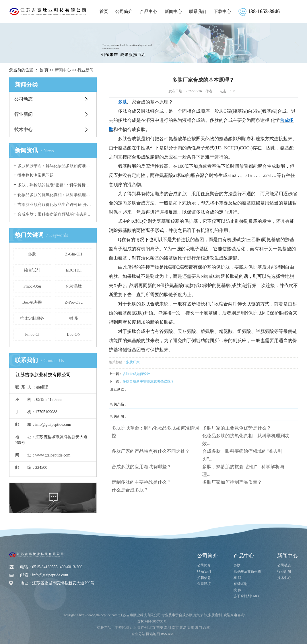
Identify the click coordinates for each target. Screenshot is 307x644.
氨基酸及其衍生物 (247, 571)
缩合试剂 (32, 270)
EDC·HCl (74, 270)
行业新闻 (86, 70)
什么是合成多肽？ (130, 490)
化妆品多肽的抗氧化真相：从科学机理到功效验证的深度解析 (55, 195)
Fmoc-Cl (32, 334)
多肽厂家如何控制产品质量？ (232, 482)
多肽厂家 (133, 362)
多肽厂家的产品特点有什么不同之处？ (151, 451)
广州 (144, 628)
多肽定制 (215, 615)
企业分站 (138, 634)
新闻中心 (173, 11)
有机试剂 (240, 584)
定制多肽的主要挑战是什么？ (141, 482)
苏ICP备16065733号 (152, 621)
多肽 (32, 254)
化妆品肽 (74, 286)
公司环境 (204, 584)
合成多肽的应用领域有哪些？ (141, 467)
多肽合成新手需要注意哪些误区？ (148, 381)
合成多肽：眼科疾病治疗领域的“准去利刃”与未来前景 (55, 214)
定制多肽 (200, 615)
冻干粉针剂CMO (246, 596)
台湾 (206, 628)
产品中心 (149, 11)
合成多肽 (186, 615)
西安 (160, 628)
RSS (164, 634)
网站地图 (153, 634)
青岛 (183, 628)
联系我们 (198, 11)
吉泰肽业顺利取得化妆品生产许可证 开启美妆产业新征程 (55, 205)
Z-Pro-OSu (74, 302)
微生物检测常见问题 (36, 175)
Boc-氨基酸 (32, 302)
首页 (104, 11)
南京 (175, 628)
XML (172, 634)
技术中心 (24, 129)
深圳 (168, 628)
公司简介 (124, 11)
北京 (152, 628)
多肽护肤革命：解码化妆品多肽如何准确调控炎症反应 (55, 166)
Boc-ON (74, 334)
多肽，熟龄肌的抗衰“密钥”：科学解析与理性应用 (55, 185)
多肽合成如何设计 (136, 374)
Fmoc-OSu (32, 286)
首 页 (44, 70)
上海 (137, 628)
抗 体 (237, 590)
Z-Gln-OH (74, 254)
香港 (191, 628)
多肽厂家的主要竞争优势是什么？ (237, 428)
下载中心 (222, 11)
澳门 (199, 628)
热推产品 (104, 628)
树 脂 (74, 318)
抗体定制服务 (32, 318)
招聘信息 (204, 578)
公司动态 (24, 99)
